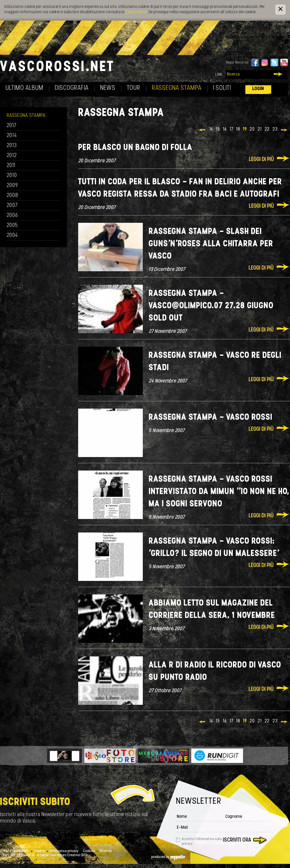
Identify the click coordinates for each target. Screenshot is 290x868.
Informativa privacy (64, 851)
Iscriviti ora (237, 840)
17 (232, 129)
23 (275, 129)
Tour (134, 88)
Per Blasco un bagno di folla (135, 148)
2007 (12, 206)
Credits (40, 851)
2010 (12, 176)
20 (252, 129)
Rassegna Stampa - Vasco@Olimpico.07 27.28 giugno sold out (211, 306)
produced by (168, 857)
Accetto (202, 842)
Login (258, 89)
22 (267, 129)
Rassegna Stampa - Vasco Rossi (211, 418)
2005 (12, 226)
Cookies (89, 851)
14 (211, 129)
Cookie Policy (136, 12)
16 (225, 129)
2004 (12, 236)
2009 (12, 186)
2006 (12, 216)
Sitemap (106, 851)
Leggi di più (261, 160)
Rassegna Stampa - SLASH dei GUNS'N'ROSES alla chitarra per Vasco (211, 244)
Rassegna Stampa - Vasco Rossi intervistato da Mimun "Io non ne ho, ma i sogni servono (219, 492)
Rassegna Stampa (177, 88)
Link (219, 75)
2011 (11, 166)
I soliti (222, 88)
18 (238, 129)
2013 (12, 146)
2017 (12, 126)
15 (218, 129)
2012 (12, 156)
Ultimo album (25, 88)
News (108, 88)
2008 (12, 196)
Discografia (72, 88)
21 (260, 129)
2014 (12, 136)
